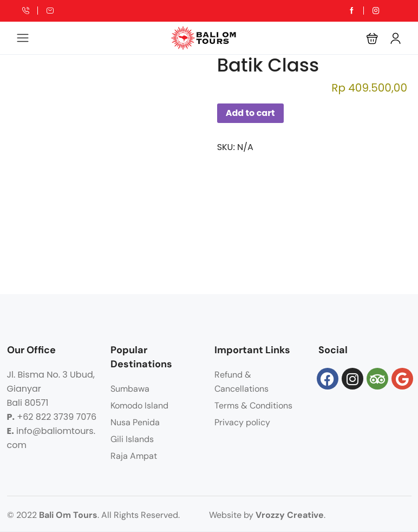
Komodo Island (139, 406)
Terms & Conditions (253, 406)
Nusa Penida (135, 422)
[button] (372, 38)
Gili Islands (132, 439)
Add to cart (250, 113)
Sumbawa (130, 389)
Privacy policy (242, 422)
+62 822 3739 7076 (57, 417)
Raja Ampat (134, 456)
